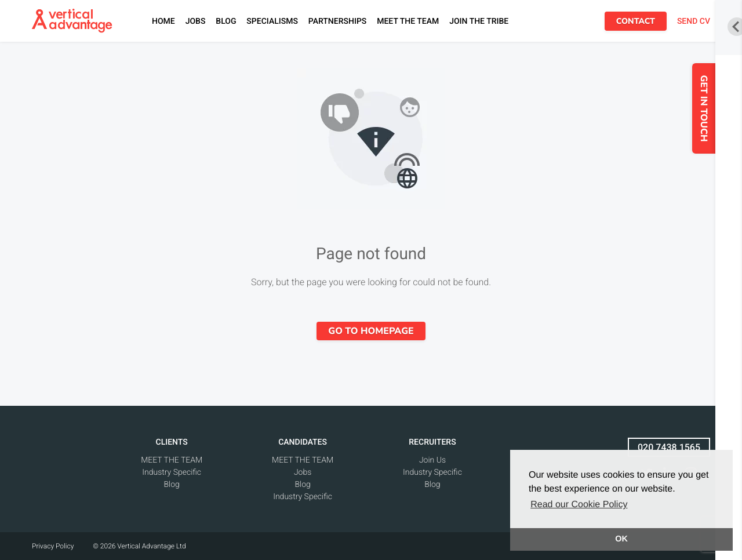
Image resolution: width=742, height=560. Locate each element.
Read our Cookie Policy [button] (579, 505)
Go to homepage (371, 331)
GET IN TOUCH (714, 109)
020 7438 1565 (669, 447)
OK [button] (621, 539)
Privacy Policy (53, 546)
